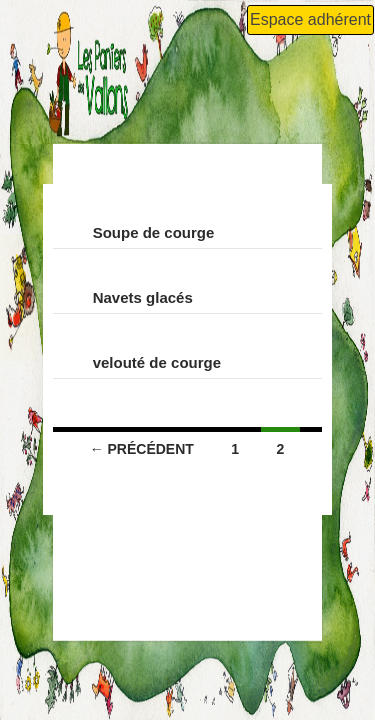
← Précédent (142, 449)
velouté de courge (157, 362)
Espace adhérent (310, 19)
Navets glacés (143, 297)
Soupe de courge (154, 232)
